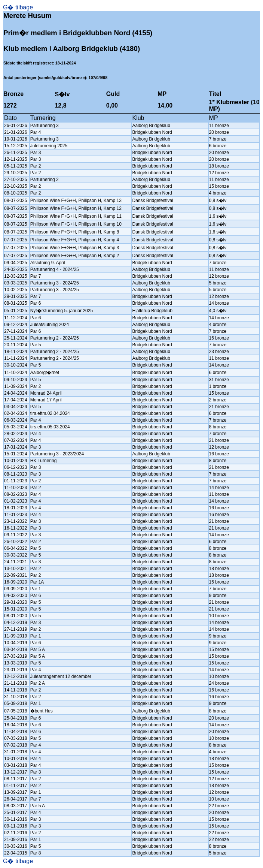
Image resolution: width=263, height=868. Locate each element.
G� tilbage (18, 7)
